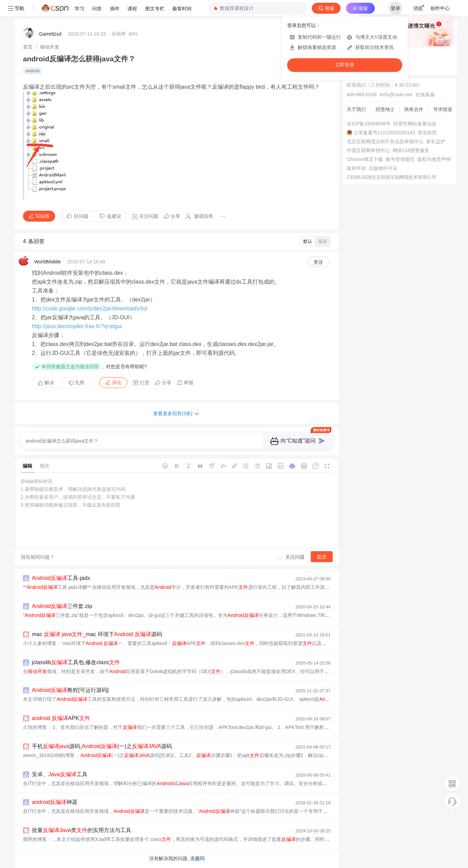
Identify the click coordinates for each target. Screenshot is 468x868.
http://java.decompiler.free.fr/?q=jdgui (77, 326)
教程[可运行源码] (70, 690)
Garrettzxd (50, 34)
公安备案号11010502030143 (384, 133)
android (33, 71)
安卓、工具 (60, 774)
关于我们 (356, 109)
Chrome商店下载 (365, 159)
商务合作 (414, 109)
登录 (395, 8)
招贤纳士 (385, 109)
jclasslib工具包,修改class (76, 662)
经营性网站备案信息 (415, 124)
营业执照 (427, 133)
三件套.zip (62, 606)
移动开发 (50, 47)
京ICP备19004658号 (369, 124)
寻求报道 (443, 109)
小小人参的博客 (40, 643)
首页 (28, 47)
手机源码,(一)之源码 (102, 746)
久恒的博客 (35, 727)
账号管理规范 (400, 159)
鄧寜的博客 (35, 839)
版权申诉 (356, 168)
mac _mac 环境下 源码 (97, 634)
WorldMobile (48, 262)
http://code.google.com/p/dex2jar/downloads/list (90, 308)
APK (61, 718)
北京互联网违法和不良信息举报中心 (385, 141)
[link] (28, 47)
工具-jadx (61, 578)
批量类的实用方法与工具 (82, 830)
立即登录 (345, 65)
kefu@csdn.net (396, 95)
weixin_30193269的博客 (49, 755)
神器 (55, 802)
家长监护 (436, 141)
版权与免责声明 (434, 159)
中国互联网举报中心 (368, 150)
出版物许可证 (383, 168)
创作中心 (440, 8)
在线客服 (425, 95)
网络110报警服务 (411, 150)
